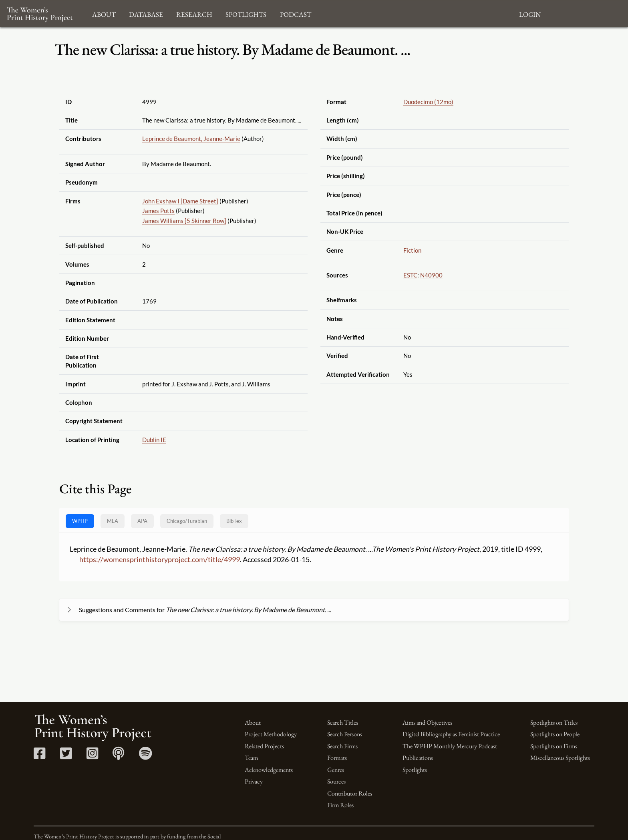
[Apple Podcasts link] (118, 756)
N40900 (431, 275)
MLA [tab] (113, 521)
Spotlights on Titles (554, 722)
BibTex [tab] (234, 521)
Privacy (254, 781)
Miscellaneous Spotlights (560, 758)
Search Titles (343, 722)
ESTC (410, 275)
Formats (337, 758)
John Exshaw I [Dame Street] (180, 201)
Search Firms (342, 746)
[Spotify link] (146, 756)
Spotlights (415, 770)
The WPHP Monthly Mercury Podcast (450, 746)
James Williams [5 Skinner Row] (184, 221)
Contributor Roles (350, 793)
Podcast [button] (296, 13)
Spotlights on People (555, 734)
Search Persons (345, 734)
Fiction (412, 250)
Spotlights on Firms (554, 746)
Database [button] (146, 13)
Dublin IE (154, 440)
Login (530, 13)
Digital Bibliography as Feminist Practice (451, 734)
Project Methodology (271, 734)
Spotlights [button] (246, 13)
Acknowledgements (269, 770)
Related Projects (264, 746)
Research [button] (194, 13)
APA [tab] (142, 521)
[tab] (187, 521)
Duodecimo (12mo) (428, 102)
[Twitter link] (66, 756)
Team (251, 758)
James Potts (158, 211)
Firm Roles (340, 805)
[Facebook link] (39, 756)
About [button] (104, 13)
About (253, 722)
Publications (418, 758)
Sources (336, 781)
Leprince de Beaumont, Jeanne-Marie (191, 139)
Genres (336, 770)
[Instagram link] (92, 756)
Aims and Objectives (427, 722)
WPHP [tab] (80, 521)
